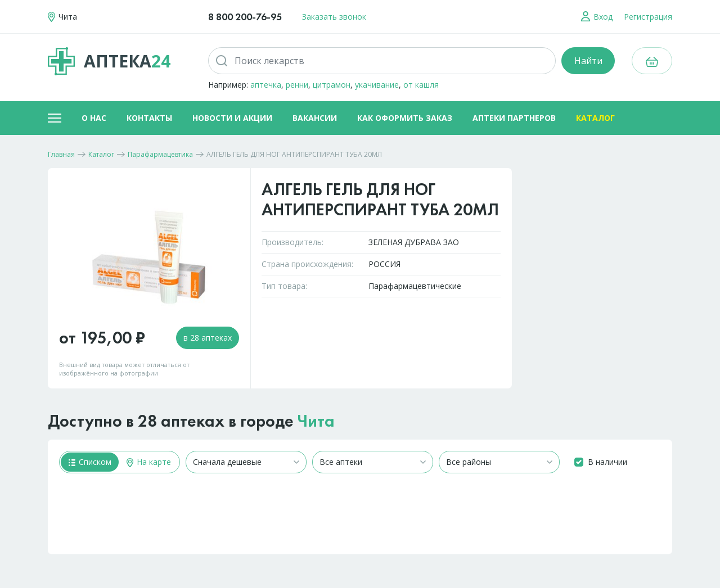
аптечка (266, 85)
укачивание (377, 85)
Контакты (149, 118)
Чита (316, 421)
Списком (90, 462)
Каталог (595, 118)
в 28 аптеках (208, 338)
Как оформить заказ (405, 118)
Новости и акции (232, 118)
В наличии (607, 462)
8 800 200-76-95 (245, 17)
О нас (94, 118)
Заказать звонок (334, 17)
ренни (297, 85)
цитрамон (332, 85)
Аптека (109, 61)
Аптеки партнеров (514, 118)
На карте (149, 462)
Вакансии (315, 118)
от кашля (421, 85)
